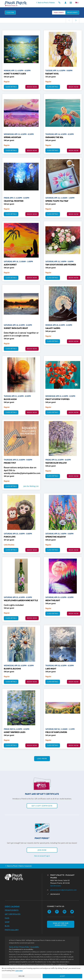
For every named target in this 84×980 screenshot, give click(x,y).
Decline (22, 976)
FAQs (7, 918)
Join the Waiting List (31, 486)
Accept (63, 976)
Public (59, 13)
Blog (7, 926)
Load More (42, 759)
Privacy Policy (24, 947)
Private (72, 13)
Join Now (42, 850)
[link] (76, 20)
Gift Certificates (13, 914)
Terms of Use (14, 947)
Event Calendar (12, 906)
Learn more (19, 971)
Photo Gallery (12, 930)
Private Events (12, 910)
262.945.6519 (55, 894)
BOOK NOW (32, 87)
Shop (7, 922)
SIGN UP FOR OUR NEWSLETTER (61, 924)
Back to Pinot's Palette (46, 3)
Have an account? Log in (42, 856)
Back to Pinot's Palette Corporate (19, 866)
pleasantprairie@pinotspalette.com (63, 890)
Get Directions (56, 886)
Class (10, 13)
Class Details (11, 87)
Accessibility (35, 947)
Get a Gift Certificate (42, 806)
